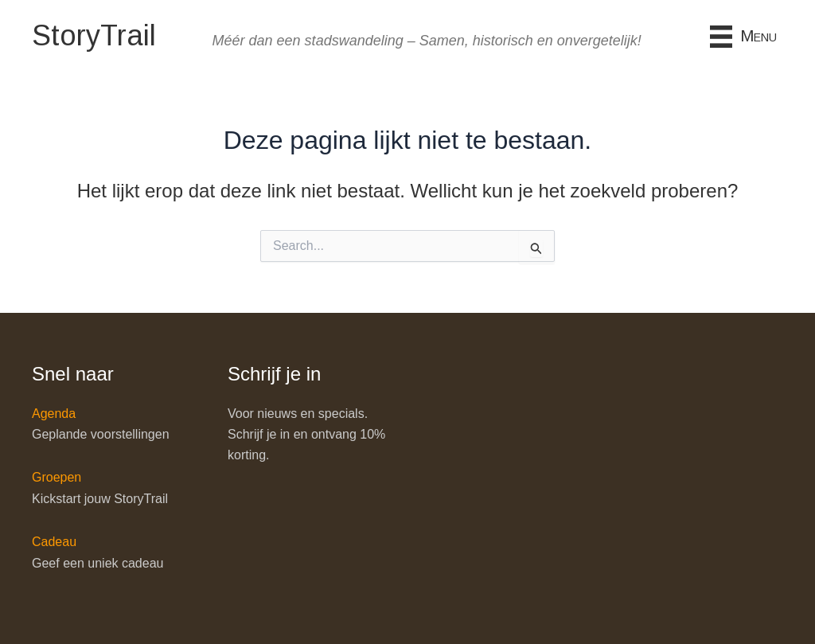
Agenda (54, 414)
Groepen (57, 477)
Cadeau (54, 542)
